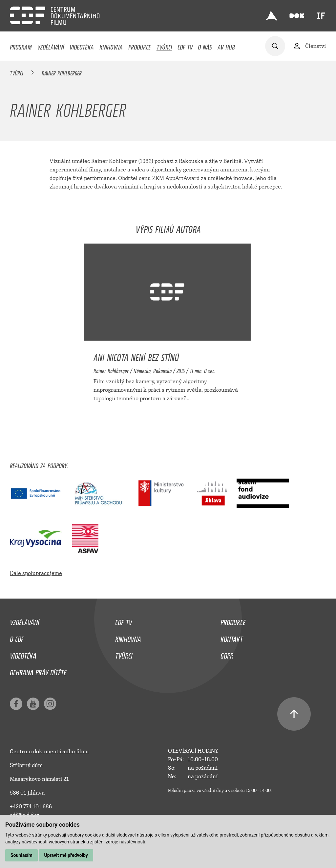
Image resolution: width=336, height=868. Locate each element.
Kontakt (232, 638)
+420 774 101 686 (31, 807)
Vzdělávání (51, 46)
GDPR (227, 654)
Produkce (140, 46)
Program (21, 46)
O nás (205, 46)
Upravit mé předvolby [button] (66, 855)
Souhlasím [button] (21, 855)
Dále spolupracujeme (36, 573)
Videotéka (82, 46)
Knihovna (111, 46)
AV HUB (226, 46)
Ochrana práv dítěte (38, 671)
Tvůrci (164, 46)
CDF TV (185, 46)
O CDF (17, 638)
